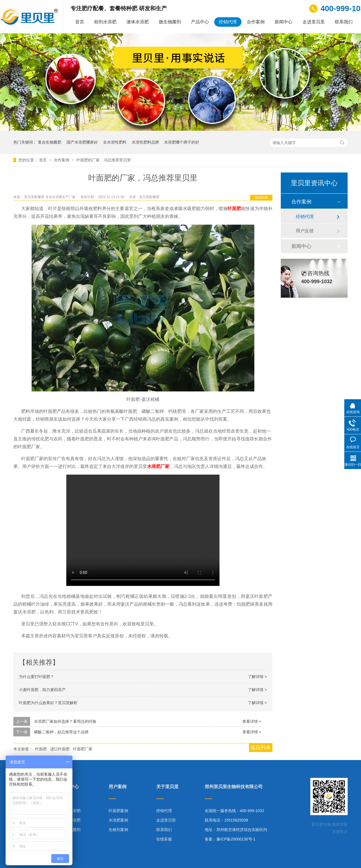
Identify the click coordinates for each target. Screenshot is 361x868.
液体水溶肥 (138, 22)
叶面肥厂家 (83, 749)
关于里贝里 (167, 787)
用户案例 (118, 787)
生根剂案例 (118, 830)
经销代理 (228, 22)
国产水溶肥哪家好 (82, 142)
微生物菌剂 (170, 22)
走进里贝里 (314, 22)
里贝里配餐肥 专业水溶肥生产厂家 (50, 197)
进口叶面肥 (60, 749)
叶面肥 (41, 749)
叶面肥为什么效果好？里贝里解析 (48, 703)
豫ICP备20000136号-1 (236, 839)
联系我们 (344, 22)
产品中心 (200, 22)
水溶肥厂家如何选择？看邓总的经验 (65, 721)
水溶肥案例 (118, 820)
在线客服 (164, 839)
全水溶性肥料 (115, 142)
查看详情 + (252, 721)
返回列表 (261, 198)
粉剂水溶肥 (105, 22)
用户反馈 (305, 231)
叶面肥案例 (118, 811)
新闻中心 (284, 22)
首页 (80, 22)
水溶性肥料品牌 (145, 142)
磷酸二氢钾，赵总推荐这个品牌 (61, 732)
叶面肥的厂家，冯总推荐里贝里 (104, 160)
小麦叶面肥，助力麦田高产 (42, 690)
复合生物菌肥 (50, 142)
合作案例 (256, 22)
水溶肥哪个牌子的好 (182, 142)
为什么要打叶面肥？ (36, 677)
